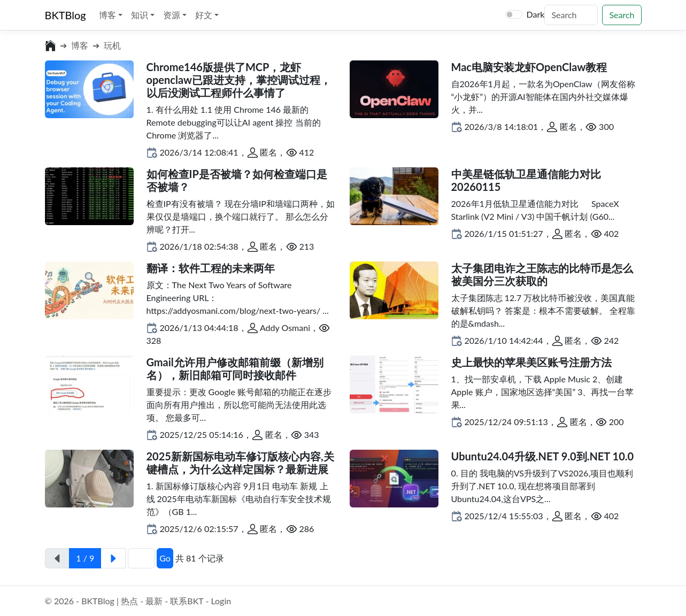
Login (221, 601)
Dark (536, 14)
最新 (154, 601)
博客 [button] (109, 15)
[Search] (571, 15)
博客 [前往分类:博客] (80, 45)
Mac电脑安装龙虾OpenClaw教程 (529, 67)
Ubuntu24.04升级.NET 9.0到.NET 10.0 (543, 456)
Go (165, 558)
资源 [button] (173, 15)
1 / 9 (85, 558)
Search (622, 15)
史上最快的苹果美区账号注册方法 (531, 362)
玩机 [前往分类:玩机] (112, 45)
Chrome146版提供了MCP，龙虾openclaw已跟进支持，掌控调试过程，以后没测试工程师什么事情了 (239, 80)
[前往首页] (51, 45)
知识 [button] (141, 15)
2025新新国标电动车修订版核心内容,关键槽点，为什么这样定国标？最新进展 (240, 463)
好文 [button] (205, 15)
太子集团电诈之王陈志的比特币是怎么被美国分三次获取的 (542, 274)
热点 (129, 601)
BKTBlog (65, 15)
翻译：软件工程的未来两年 (211, 268)
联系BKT (187, 601)
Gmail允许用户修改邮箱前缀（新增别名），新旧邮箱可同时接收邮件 (235, 368)
